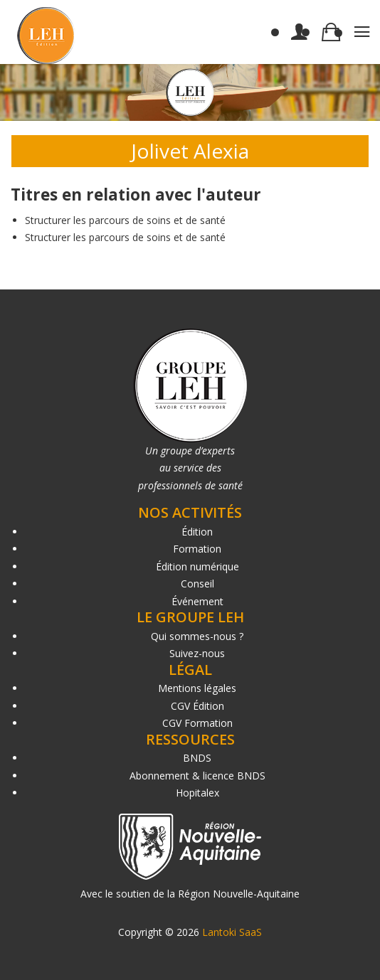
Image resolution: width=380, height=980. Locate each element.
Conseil (197, 584)
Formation (197, 549)
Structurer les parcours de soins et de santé (125, 220)
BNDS (197, 758)
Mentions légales (197, 688)
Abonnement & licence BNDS (197, 776)
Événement (197, 601)
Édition (197, 532)
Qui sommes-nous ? (197, 636)
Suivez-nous (197, 653)
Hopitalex (197, 793)
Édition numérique (197, 566)
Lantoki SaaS (232, 932)
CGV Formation (197, 723)
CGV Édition (197, 706)
